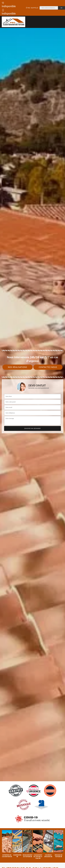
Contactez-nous (48, 367)
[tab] (32, 434)
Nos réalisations (18, 367)
